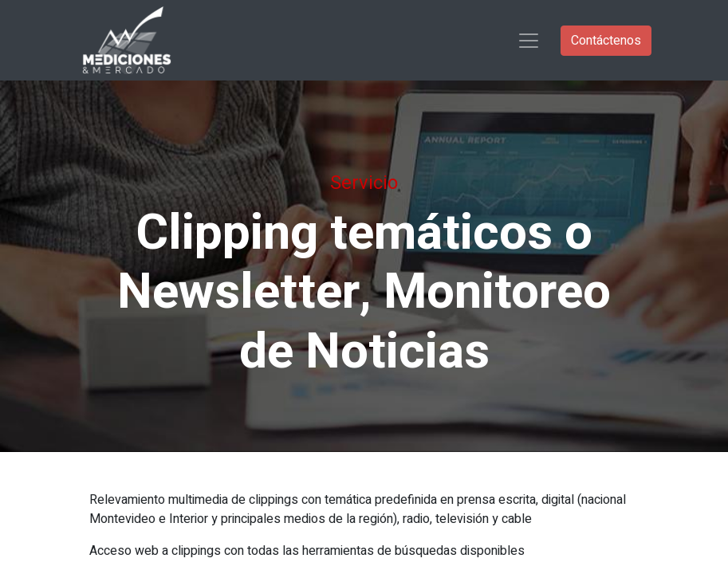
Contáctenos (606, 41)
